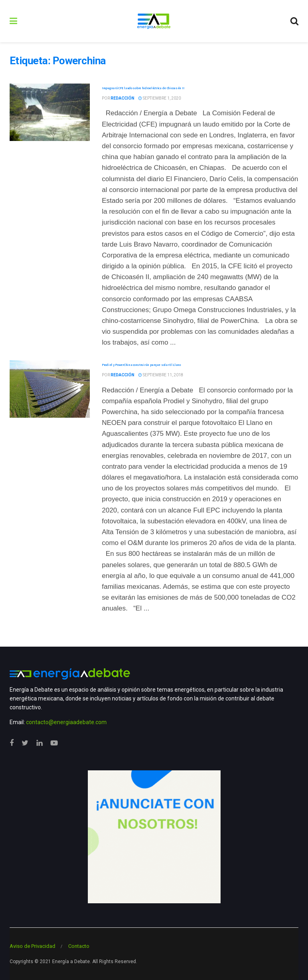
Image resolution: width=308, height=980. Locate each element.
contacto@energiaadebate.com (66, 722)
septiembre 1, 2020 (160, 98)
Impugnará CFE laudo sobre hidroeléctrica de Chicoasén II (143, 88)
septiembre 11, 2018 (161, 375)
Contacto (79, 946)
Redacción (123, 98)
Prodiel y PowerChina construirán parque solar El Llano (141, 365)
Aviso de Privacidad (32, 946)
